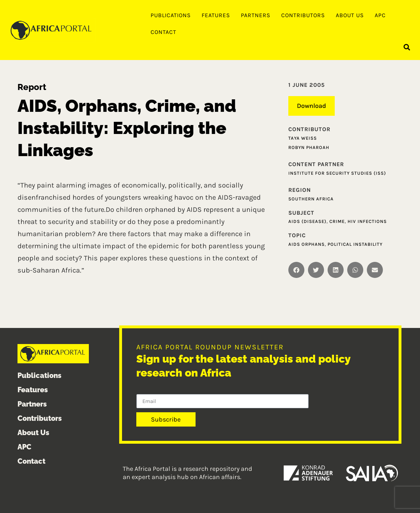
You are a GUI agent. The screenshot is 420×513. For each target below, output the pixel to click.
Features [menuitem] (216, 15)
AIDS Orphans (307, 244)
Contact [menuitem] (163, 32)
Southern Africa (311, 199)
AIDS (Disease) (307, 221)
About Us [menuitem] (350, 15)
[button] (407, 47)
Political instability (355, 244)
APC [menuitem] (380, 15)
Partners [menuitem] (256, 15)
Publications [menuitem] (171, 15)
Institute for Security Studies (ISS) (337, 173)
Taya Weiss (303, 138)
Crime (337, 221)
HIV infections (367, 221)
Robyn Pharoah (309, 147)
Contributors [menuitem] (303, 15)
